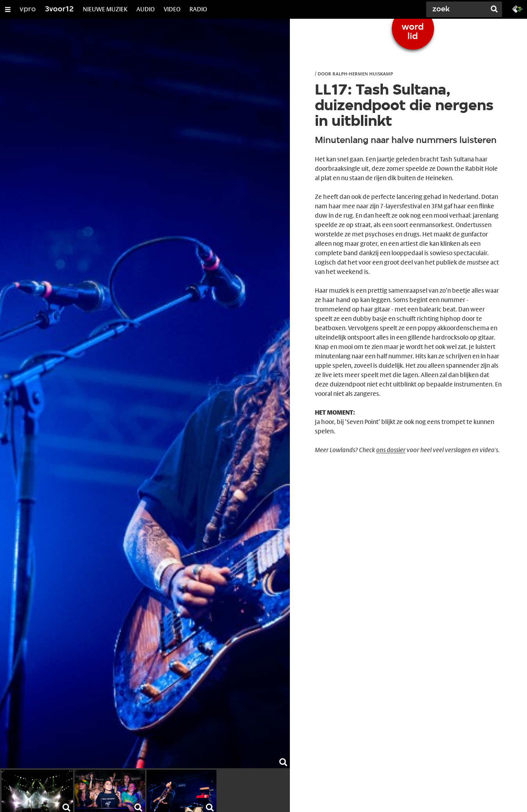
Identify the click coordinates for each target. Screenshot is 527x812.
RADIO (198, 9)
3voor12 (59, 9)
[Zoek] (457, 9)
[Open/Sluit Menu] (8, 9)
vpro (28, 9)
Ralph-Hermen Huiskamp (363, 73)
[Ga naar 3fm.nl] (518, 9)
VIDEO (172, 9)
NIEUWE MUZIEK (105, 9)
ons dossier (391, 450)
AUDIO (146, 9)
